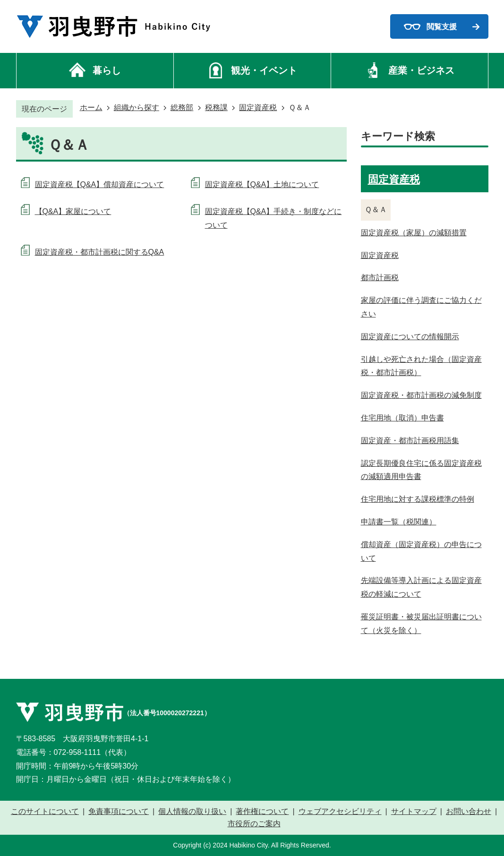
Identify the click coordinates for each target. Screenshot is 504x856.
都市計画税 (380, 278)
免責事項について (119, 812)
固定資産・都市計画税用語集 (410, 441)
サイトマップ (414, 812)
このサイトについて (45, 812)
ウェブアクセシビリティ (340, 812)
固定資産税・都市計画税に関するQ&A (100, 252)
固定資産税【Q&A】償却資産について (100, 184)
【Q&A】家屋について (73, 211)
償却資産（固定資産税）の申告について (421, 551)
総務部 (182, 107)
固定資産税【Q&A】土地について (262, 184)
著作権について (262, 812)
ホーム (91, 107)
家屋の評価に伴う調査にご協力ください (421, 307)
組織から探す (137, 107)
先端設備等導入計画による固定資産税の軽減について (421, 587)
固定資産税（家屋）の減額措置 (414, 233)
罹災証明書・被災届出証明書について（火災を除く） (421, 624)
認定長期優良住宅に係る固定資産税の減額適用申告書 (421, 470)
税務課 (216, 107)
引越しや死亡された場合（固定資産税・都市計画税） (421, 366)
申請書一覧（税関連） (399, 522)
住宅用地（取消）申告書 (402, 418)
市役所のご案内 (254, 824)
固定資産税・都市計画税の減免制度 (421, 395)
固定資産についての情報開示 (410, 337)
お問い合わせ (469, 812)
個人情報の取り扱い (192, 812)
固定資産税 (258, 107)
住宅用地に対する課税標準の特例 (418, 499)
